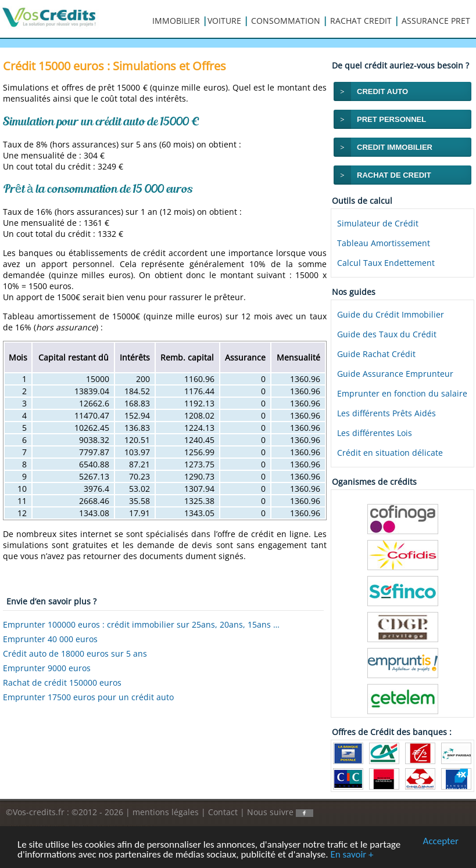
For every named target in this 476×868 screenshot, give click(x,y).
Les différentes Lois (375, 433)
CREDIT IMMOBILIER (395, 147)
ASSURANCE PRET (436, 21)
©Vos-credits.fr (36, 812)
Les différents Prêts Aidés (386, 413)
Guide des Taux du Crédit (387, 334)
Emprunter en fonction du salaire (402, 393)
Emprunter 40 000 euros (50, 639)
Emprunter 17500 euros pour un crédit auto (88, 697)
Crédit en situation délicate (390, 453)
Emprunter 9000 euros (47, 668)
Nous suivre (280, 812)
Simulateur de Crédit (378, 223)
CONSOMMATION (286, 21)
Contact (223, 812)
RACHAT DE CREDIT (394, 175)
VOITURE (224, 21)
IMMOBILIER (176, 21)
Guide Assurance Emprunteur (395, 374)
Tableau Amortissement (384, 243)
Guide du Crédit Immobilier (391, 314)
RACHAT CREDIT (361, 21)
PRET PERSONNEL (391, 119)
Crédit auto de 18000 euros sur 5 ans (75, 653)
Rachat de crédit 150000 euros (62, 682)
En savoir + (352, 855)
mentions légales (166, 812)
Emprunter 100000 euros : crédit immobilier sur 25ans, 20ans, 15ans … (141, 624)
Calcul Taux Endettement (386, 263)
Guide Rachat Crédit (376, 354)
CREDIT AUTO (382, 91)
